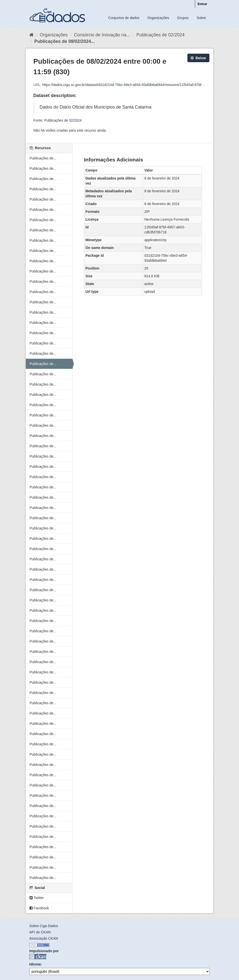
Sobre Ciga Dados (44, 926)
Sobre (201, 18)
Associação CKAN (44, 938)
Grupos (183, 18)
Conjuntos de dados (124, 18)
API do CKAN (40, 932)
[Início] (31, 35)
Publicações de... (43, 158)
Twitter (37, 898)
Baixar (198, 58)
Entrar (202, 4)
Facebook (39, 908)
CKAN (38, 957)
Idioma (35, 964)
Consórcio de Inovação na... (102, 35)
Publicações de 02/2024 (160, 35)
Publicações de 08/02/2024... (65, 41)
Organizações (158, 18)
